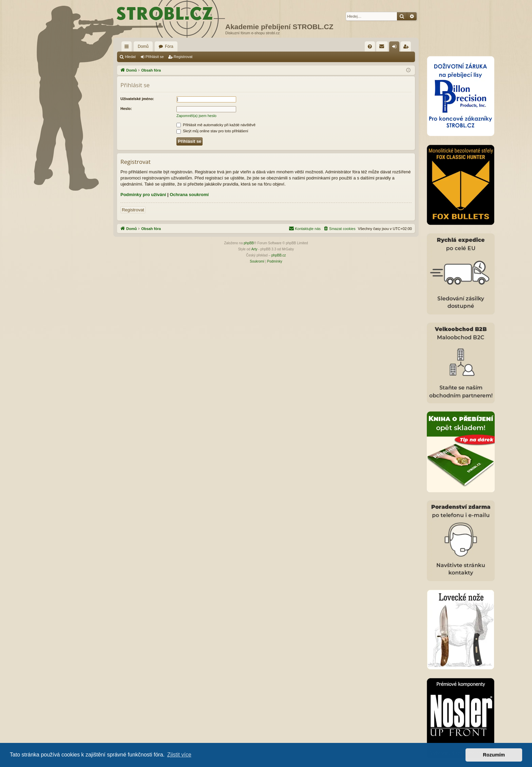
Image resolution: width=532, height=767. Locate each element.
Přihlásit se (155, 57)
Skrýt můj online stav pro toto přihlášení (212, 131)
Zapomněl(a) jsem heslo (196, 116)
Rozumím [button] (494, 755)
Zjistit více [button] (179, 755)
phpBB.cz (279, 255)
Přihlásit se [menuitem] (396, 48)
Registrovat (183, 57)
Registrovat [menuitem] (407, 48)
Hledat (130, 57)
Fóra (169, 46)
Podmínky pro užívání (143, 195)
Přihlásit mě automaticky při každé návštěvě (216, 125)
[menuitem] (370, 46)
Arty (254, 249)
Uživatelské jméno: (137, 99)
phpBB (249, 243)
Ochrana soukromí (189, 195)
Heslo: (126, 109)
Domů (143, 46)
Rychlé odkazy (128, 48)
